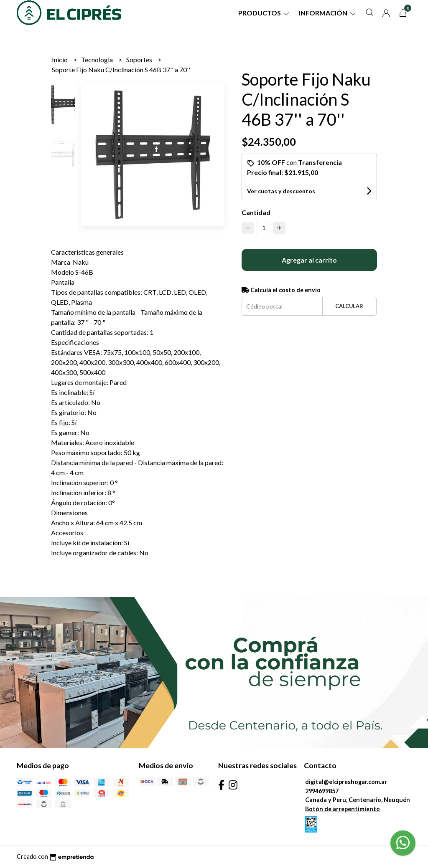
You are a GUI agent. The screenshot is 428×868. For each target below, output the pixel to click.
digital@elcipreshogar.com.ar (346, 782)
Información (328, 13)
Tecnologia (98, 59)
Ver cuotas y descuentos (281, 191)
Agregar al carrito (309, 260)
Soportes (140, 59)
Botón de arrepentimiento (343, 809)
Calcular (349, 306)
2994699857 (322, 791)
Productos (264, 13)
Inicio (60, 59)
